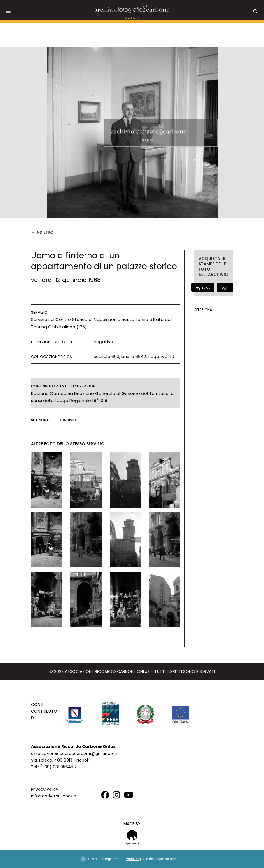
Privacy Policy (45, 789)
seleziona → (42, 420)
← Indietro (42, 232)
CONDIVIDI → (70, 420)
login (225, 287)
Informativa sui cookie (54, 796)
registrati (203, 287)
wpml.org (134, 859)
